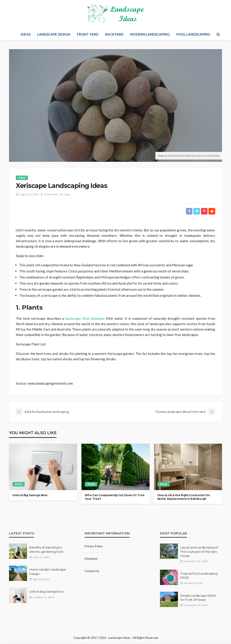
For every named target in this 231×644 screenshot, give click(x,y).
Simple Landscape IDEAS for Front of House (198, 598)
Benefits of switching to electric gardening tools (46, 550)
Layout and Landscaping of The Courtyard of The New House (199, 552)
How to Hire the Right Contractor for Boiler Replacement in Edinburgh (184, 498)
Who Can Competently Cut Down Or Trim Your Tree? (114, 498)
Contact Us (92, 572)
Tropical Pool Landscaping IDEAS (199, 576)
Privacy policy (94, 547)
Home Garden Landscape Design (48, 572)
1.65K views (51, 194)
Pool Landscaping (193, 34)
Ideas (26, 34)
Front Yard (88, 34)
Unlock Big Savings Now (30, 496)
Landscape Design (54, 34)
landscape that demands (85, 319)
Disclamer (91, 559)
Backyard (114, 34)
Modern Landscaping (150, 34)
